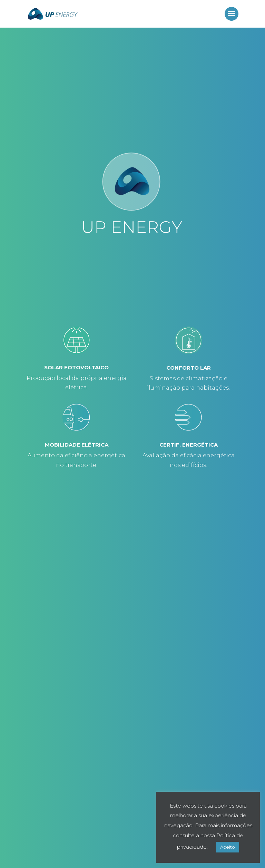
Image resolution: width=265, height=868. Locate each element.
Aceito (228, 847)
